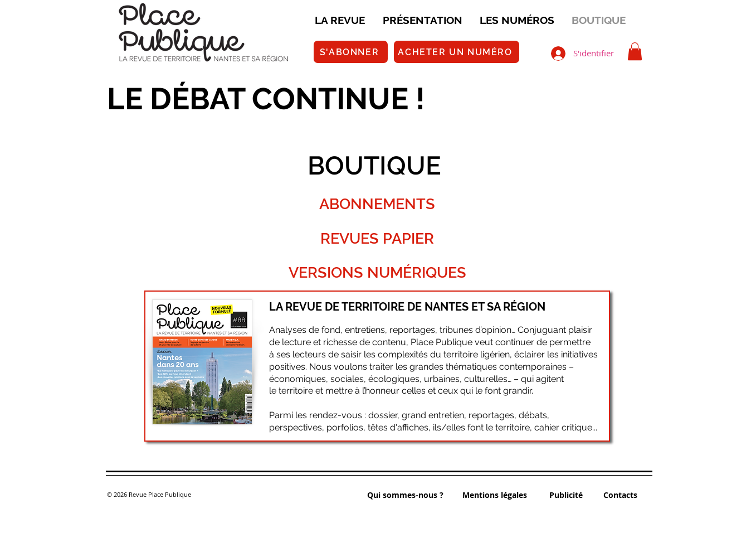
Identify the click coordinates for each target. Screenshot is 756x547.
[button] (635, 51)
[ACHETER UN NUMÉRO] (457, 52)
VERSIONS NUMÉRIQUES (377, 272)
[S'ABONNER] (351, 52)
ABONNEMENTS (377, 204)
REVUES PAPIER (377, 238)
